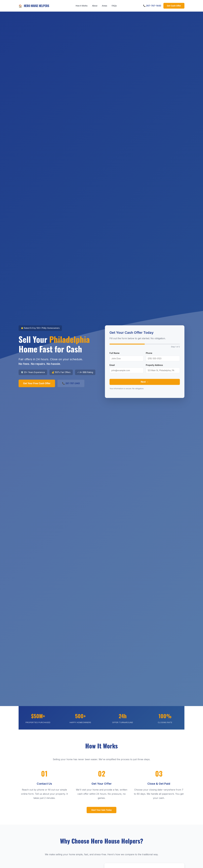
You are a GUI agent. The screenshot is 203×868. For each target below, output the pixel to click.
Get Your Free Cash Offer (37, 383)
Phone (149, 353)
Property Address (154, 365)
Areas (105, 6)
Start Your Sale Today (101, 810)
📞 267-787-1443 (152, 6)
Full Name (115, 353)
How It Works (82, 6)
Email (112, 365)
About (95, 6)
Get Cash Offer (174, 6)
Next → (145, 382)
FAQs (114, 6)
